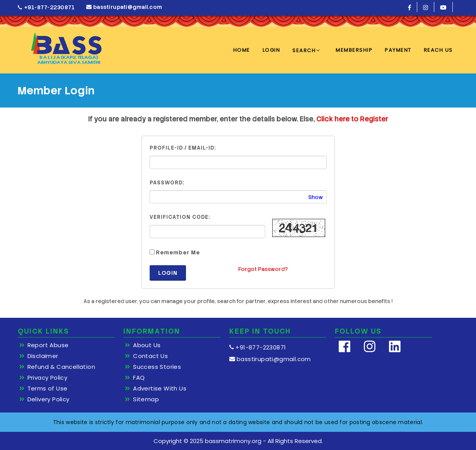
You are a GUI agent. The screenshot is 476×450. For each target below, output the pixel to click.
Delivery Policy (49, 399)
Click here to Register (352, 119)
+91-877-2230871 (46, 8)
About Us (147, 345)
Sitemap (146, 399)
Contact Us (150, 356)
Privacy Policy (48, 378)
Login (168, 273)
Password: (167, 183)
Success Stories (157, 367)
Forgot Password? (263, 269)
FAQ (139, 378)
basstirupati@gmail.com (124, 7)
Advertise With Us (160, 389)
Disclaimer (43, 356)
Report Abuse (48, 345)
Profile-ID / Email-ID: (183, 148)
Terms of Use (48, 389)
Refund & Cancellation (61, 367)
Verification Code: (180, 217)
